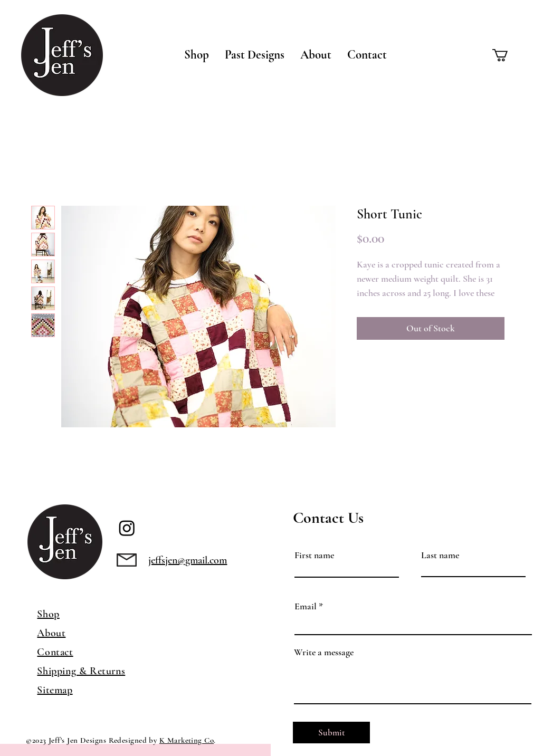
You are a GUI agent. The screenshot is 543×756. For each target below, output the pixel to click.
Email (306, 606)
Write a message (324, 652)
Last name (440, 555)
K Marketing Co (187, 740)
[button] (197, 55)
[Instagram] (127, 528)
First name (314, 555)
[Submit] (331, 733)
